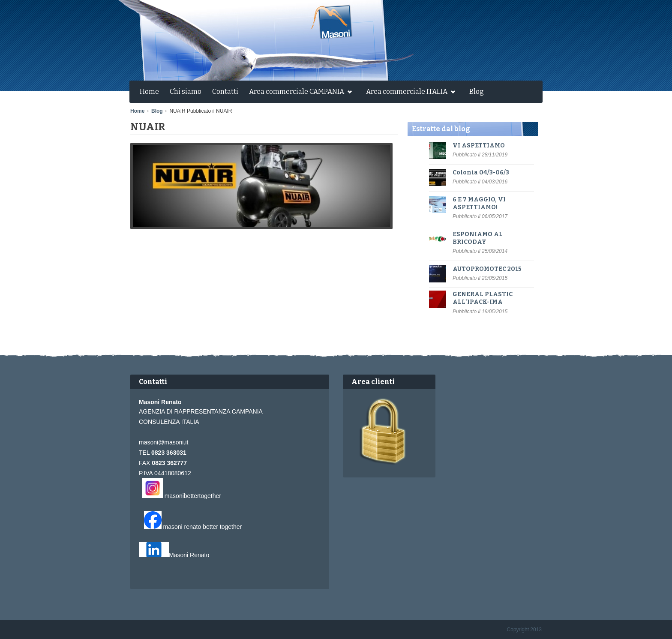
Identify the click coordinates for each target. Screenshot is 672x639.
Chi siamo (186, 91)
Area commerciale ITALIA (408, 93)
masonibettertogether (193, 496)
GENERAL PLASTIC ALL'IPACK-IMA (483, 298)
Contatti (225, 91)
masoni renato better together (203, 527)
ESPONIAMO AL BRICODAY (478, 238)
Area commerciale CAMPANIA (298, 93)
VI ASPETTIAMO (479, 145)
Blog (477, 91)
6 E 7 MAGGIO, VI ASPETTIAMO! (479, 203)
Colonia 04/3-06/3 (481, 172)
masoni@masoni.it (163, 442)
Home (149, 91)
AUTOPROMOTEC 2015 (487, 269)
